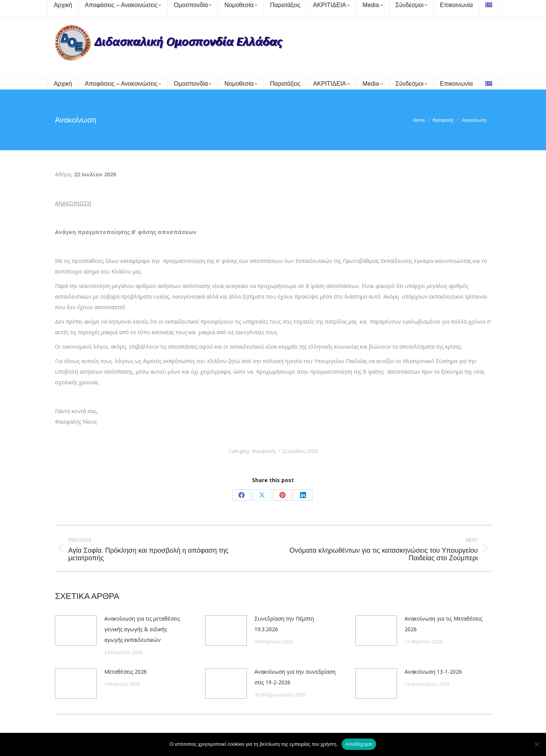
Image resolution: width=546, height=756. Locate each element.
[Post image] (76, 630)
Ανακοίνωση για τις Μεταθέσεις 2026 (443, 624)
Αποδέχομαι (359, 744)
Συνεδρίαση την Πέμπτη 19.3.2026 (284, 624)
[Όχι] (537, 744)
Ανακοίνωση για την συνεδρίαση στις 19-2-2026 (295, 677)
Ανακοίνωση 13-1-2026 (433, 672)
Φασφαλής (264, 451)
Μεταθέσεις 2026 (126, 672)
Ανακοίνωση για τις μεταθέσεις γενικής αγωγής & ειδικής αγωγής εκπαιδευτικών (142, 629)
